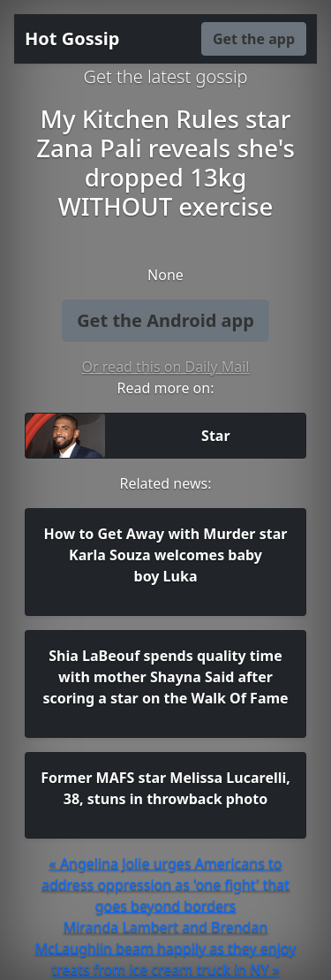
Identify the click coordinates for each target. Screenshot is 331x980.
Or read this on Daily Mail (166, 367)
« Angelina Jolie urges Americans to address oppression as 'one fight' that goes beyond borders (165, 885)
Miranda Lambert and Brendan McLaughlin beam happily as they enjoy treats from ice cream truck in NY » (166, 948)
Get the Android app (165, 320)
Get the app (254, 39)
